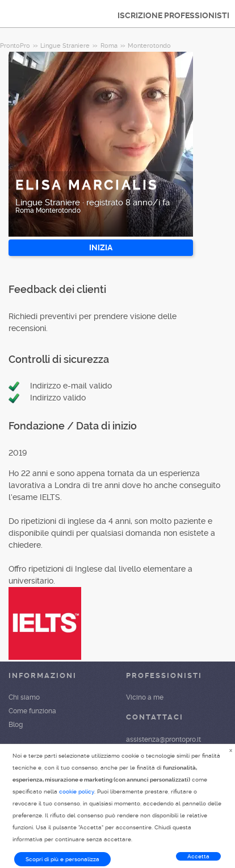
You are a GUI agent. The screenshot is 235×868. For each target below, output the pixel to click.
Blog (16, 725)
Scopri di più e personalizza (62, 859)
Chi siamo (24, 697)
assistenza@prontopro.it (163, 739)
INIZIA (101, 247)
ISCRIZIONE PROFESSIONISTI (173, 15)
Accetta (198, 856)
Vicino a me (145, 697)
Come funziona (32, 711)
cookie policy (77, 791)
